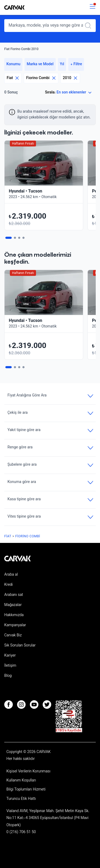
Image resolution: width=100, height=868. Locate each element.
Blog (8, 676)
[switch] (93, 8)
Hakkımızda (14, 615)
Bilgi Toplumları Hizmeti (26, 790)
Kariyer (10, 656)
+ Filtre (76, 64)
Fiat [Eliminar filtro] (13, 78)
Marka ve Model (40, 64)
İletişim (10, 666)
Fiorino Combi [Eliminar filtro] (41, 78)
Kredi (9, 585)
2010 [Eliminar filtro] (70, 78)
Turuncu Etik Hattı (21, 799)
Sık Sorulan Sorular (20, 646)
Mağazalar (13, 605)
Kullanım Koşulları (21, 781)
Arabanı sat (14, 595)
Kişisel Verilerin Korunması (28, 772)
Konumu (13, 64)
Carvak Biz (13, 636)
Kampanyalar (15, 625)
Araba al (11, 575)
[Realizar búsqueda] (90, 26)
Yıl (62, 64)
